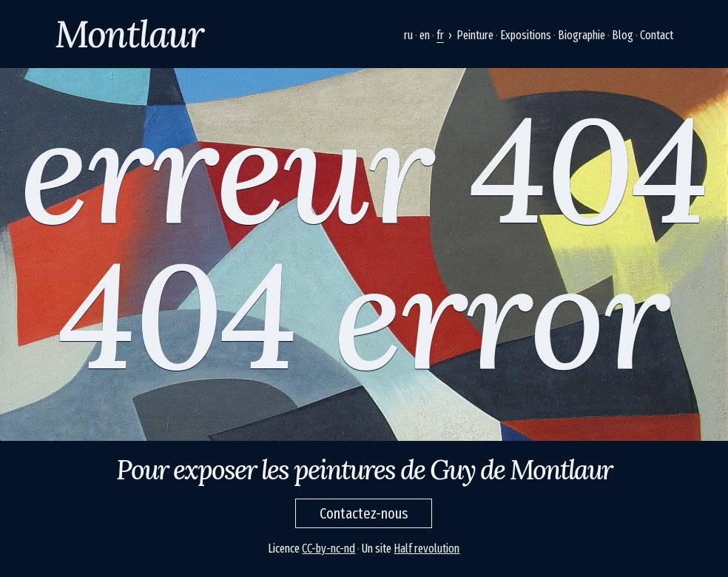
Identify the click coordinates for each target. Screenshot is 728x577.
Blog (623, 35)
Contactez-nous (364, 513)
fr (440, 35)
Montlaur (129, 34)
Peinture (475, 35)
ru (408, 35)
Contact (657, 35)
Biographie (582, 35)
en (425, 35)
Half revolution (427, 549)
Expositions (526, 35)
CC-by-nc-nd (328, 549)
